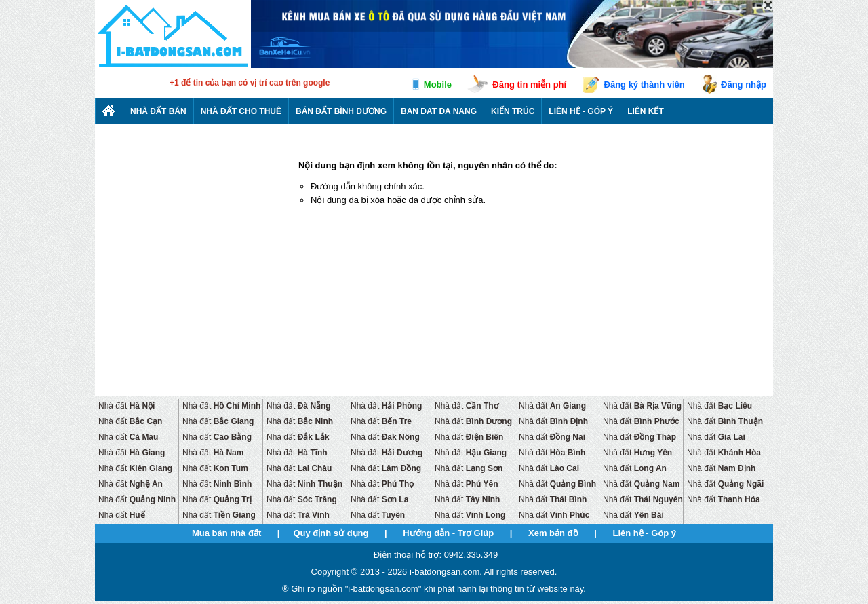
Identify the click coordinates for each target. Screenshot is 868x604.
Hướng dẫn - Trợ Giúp (448, 533)
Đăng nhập (744, 84)
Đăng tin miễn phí (529, 84)
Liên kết (646, 111)
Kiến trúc (513, 111)
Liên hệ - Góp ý (581, 111)
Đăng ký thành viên (645, 84)
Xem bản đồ (553, 533)
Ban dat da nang (439, 111)
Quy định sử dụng (331, 533)
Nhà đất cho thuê (241, 111)
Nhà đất (126, 406)
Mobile (438, 84)
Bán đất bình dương (341, 111)
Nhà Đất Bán (158, 111)
